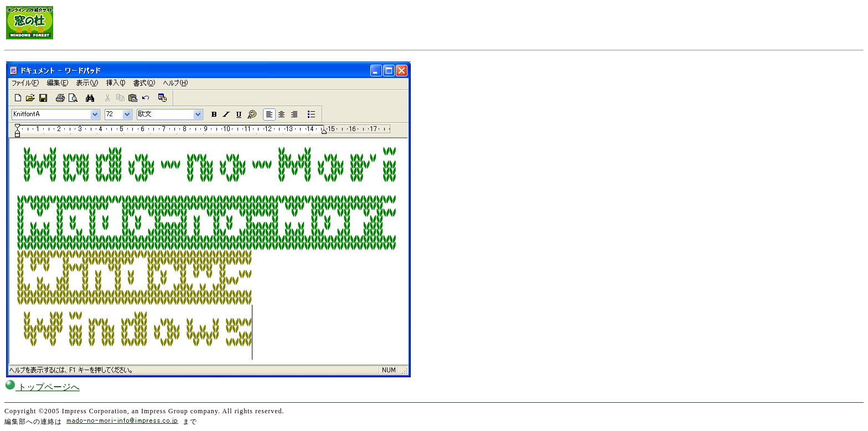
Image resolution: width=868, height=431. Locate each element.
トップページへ (42, 387)
